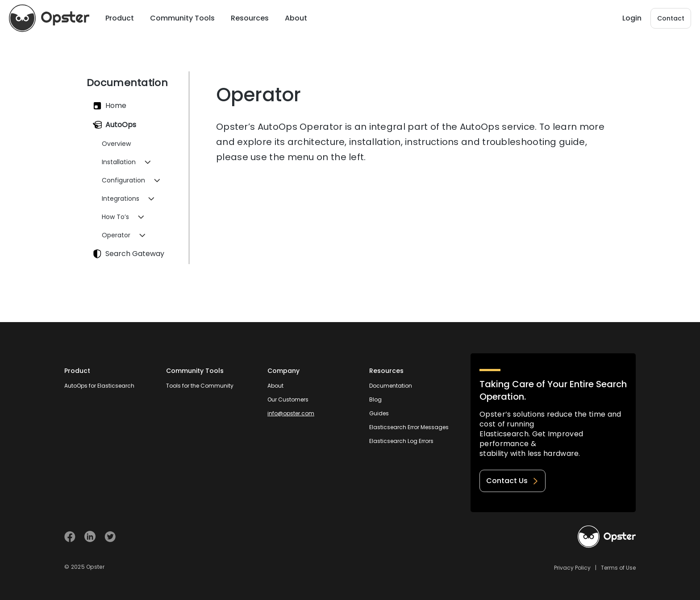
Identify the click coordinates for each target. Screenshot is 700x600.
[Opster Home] (49, 18)
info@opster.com (291, 413)
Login (632, 18)
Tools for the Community (200, 386)
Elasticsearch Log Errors (401, 441)
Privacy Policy (572, 568)
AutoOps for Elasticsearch (99, 386)
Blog (375, 399)
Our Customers (288, 399)
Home (110, 106)
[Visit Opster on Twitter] (110, 536)
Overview (116, 144)
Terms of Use (618, 568)
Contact (671, 18)
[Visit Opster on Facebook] (70, 536)
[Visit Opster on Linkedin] (90, 536)
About (275, 386)
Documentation (391, 386)
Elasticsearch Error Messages (409, 427)
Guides (379, 413)
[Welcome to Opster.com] (607, 537)
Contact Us (512, 481)
